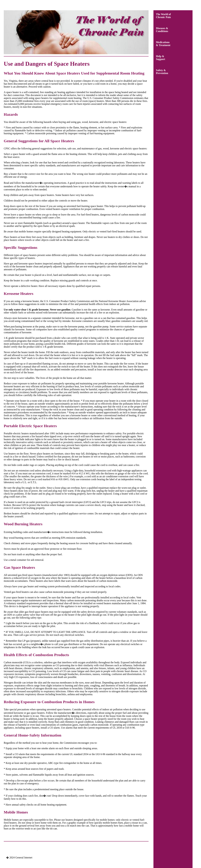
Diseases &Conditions (162, 30)
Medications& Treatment (163, 44)
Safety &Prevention (162, 72)
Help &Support (161, 58)
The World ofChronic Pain (163, 16)
